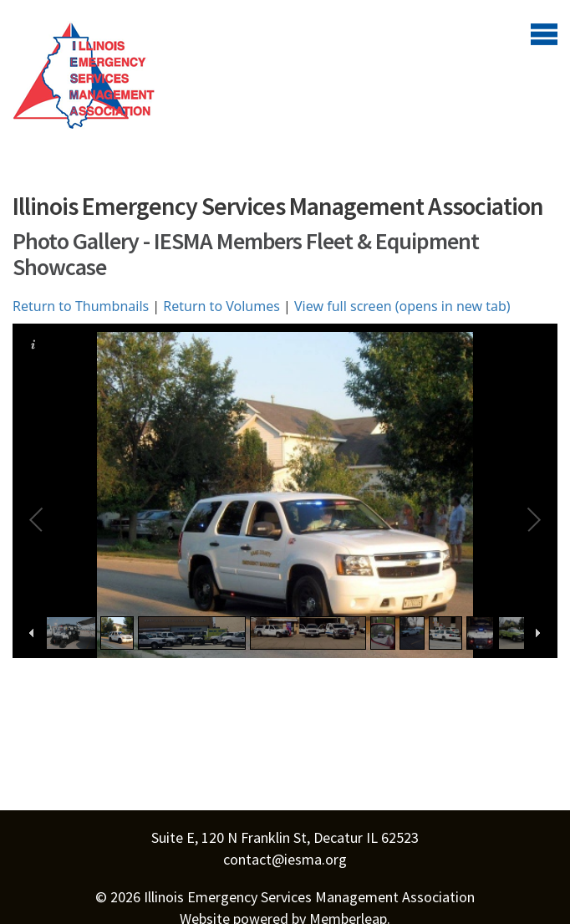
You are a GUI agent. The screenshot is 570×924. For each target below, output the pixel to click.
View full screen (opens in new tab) (402, 306)
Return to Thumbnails (81, 306)
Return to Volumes (221, 306)
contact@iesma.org (285, 859)
